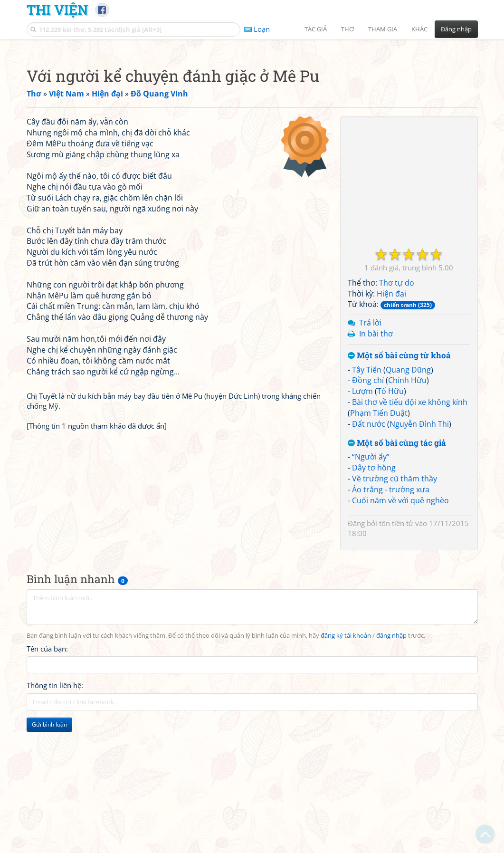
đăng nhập (391, 769)
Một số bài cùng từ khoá (399, 489)
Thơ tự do (397, 416)
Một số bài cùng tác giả (397, 576)
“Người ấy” (371, 590)
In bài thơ (376, 467)
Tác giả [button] (316, 29)
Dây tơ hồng (374, 601)
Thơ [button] (347, 29)
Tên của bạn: (47, 782)
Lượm (362, 524)
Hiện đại (391, 427)
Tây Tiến (367, 503)
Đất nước (369, 557)
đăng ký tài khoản (346, 769)
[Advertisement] (252, 112)
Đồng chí (368, 513)
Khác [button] (419, 29)
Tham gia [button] (383, 29)
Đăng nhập (456, 29)
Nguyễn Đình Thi (419, 557)
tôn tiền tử (396, 656)
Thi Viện (57, 10)
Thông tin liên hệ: (55, 818)
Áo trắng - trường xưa (391, 623)
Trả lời (370, 456)
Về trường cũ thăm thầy (395, 612)
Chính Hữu (407, 513)
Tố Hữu (390, 524)
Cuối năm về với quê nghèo (400, 633)
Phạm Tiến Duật (379, 546)
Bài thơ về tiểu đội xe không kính (410, 535)
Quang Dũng (408, 503)
